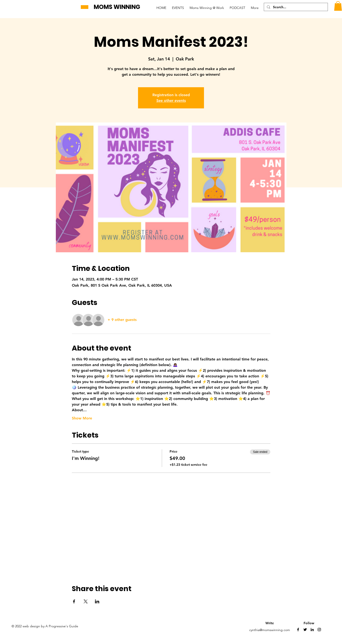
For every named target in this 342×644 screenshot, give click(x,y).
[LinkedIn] (312, 630)
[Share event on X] (86, 601)
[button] (338, 6)
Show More (82, 418)
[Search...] (295, 7)
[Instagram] (319, 630)
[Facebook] (298, 630)
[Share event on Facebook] (74, 601)
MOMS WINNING (117, 7)
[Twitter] (305, 630)
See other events (171, 101)
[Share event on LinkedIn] (97, 601)
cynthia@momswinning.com (270, 630)
